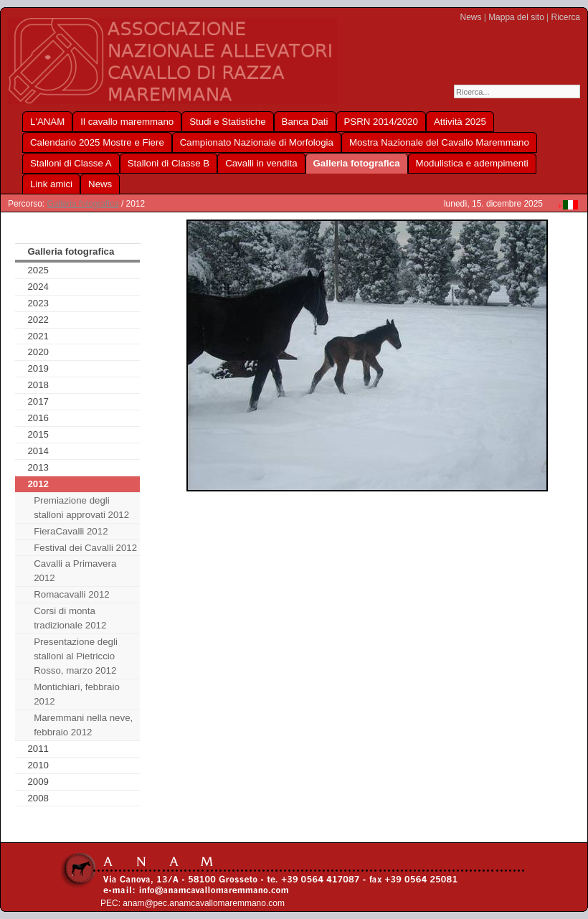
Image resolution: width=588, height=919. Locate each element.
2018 (38, 385)
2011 (38, 749)
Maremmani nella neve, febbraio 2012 (83, 725)
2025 (38, 270)
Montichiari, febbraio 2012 (77, 694)
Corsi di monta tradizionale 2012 (70, 618)
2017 (38, 401)
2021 (38, 336)
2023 (38, 303)
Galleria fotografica (82, 204)
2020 (38, 352)
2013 (38, 467)
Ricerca (566, 17)
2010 (38, 765)
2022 (38, 320)
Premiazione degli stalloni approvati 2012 (81, 508)
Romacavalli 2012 (72, 594)
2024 (38, 287)
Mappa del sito (516, 17)
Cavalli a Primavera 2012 (75, 571)
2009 (38, 782)
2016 (38, 418)
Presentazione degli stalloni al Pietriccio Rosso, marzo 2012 (76, 656)
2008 (38, 798)
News (471, 17)
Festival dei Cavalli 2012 (85, 548)
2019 (38, 368)
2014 (38, 451)
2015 (38, 434)
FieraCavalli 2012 (71, 531)
